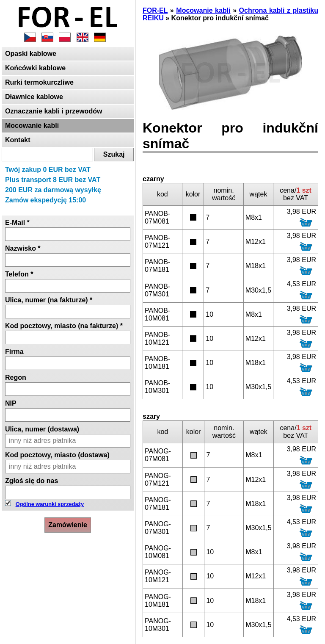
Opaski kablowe (31, 54)
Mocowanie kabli (32, 126)
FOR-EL (155, 10)
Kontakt (18, 140)
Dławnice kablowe (34, 97)
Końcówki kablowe (35, 68)
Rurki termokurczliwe (39, 82)
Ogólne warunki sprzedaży (50, 504)
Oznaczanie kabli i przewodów (54, 111)
